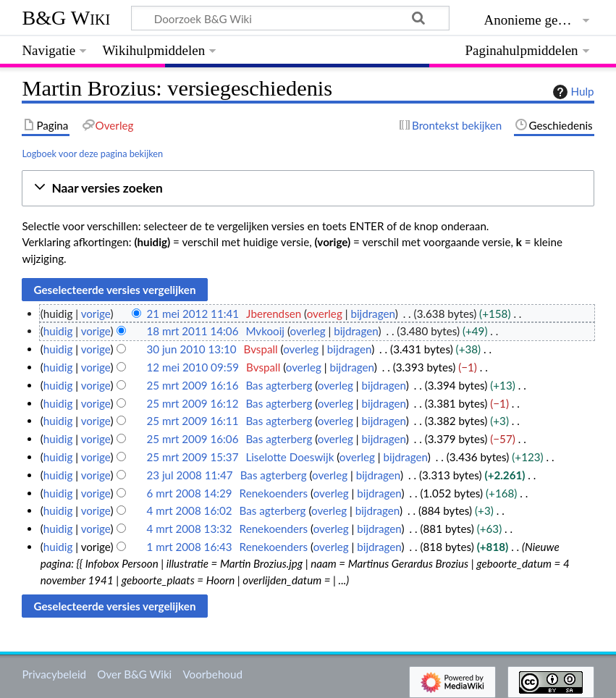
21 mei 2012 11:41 (193, 314)
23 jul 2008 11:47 (189, 475)
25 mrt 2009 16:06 (192, 439)
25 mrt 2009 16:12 (192, 403)
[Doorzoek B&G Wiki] (290, 18)
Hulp (572, 92)
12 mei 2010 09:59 (193, 367)
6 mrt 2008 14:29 (189, 493)
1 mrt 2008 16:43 (189, 547)
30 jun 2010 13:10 (191, 349)
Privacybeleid (54, 674)
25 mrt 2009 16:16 (192, 385)
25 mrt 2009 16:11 (192, 421)
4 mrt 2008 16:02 (189, 510)
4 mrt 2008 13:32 (189, 529)
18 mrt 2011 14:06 (192, 331)
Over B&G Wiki (134, 674)
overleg (325, 314)
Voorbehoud (212, 674)
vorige (96, 314)
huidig (58, 331)
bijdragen (372, 314)
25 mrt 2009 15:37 (192, 457)
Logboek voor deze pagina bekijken (92, 154)
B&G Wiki (66, 18)
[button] (308, 189)
